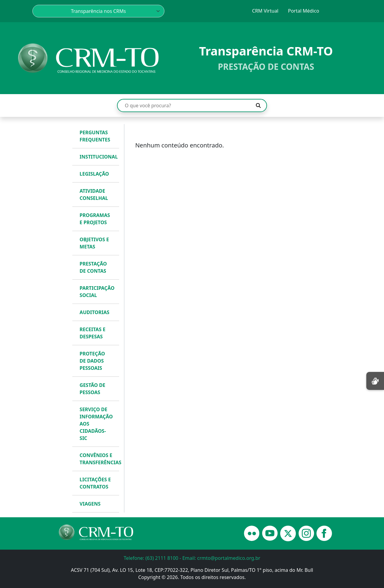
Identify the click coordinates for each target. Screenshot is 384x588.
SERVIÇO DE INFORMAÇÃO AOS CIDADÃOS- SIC (96, 424)
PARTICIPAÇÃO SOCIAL (97, 292)
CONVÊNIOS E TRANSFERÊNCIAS (98, 459)
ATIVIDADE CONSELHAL (94, 195)
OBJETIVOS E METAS (94, 243)
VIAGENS (90, 504)
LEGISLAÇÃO (94, 174)
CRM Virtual (265, 11)
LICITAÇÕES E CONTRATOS (95, 483)
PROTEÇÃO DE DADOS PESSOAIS (92, 361)
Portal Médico (304, 11)
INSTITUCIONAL (98, 157)
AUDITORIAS (94, 312)
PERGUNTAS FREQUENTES (95, 136)
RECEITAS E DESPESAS (92, 333)
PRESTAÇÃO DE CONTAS (93, 267)
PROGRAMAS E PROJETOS (95, 219)
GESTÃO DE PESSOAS (92, 389)
